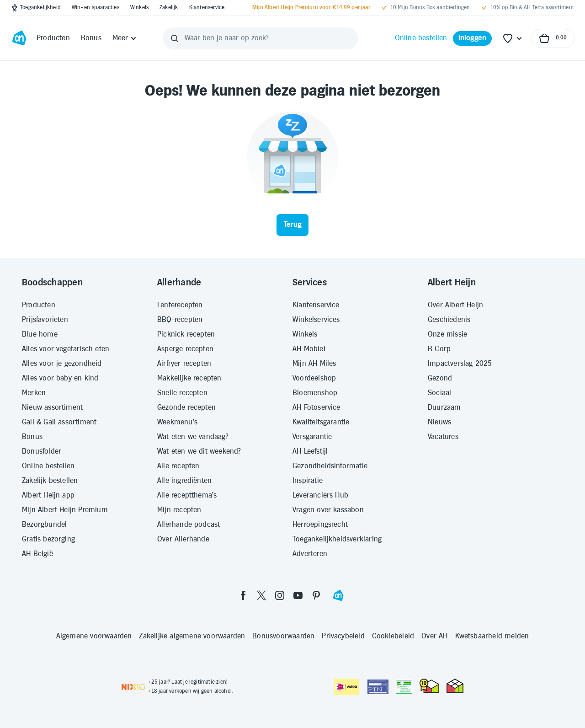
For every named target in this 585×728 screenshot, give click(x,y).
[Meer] (125, 38)
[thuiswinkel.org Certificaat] (429, 686)
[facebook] (243, 595)
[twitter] (261, 595)
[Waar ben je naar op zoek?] (261, 38)
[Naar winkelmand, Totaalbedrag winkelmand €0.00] (553, 38)
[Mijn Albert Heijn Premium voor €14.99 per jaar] (311, 8)
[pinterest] (316, 595)
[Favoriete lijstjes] (513, 38)
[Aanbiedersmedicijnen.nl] (404, 687)
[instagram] (280, 595)
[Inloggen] (473, 38)
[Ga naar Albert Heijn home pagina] (19, 38)
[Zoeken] (175, 38)
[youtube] (298, 595)
